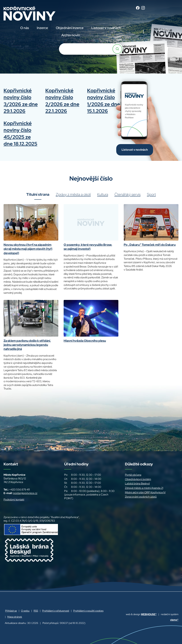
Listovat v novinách (106, 28)
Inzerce (42, 28)
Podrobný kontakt (14, 500)
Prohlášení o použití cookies (88, 611)
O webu (25, 611)
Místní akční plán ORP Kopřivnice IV (145, 492)
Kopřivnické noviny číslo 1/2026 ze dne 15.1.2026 (104, 101)
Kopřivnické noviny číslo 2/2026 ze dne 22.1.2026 (62, 101)
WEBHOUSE (149, 614)
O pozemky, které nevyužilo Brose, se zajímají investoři (88, 247)
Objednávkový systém (138, 479)
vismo (174, 620)
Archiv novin (71, 35)
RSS (36, 611)
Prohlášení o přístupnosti (56, 611)
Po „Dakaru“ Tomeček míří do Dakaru (150, 245)
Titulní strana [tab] (38, 195)
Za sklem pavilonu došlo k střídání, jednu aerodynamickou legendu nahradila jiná (27, 345)
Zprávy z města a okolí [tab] (73, 195)
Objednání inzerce (70, 28)
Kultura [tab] (103, 195)
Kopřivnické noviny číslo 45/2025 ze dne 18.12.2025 (20, 134)
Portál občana (133, 475)
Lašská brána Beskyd (137, 484)
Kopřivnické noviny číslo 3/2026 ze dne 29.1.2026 (21, 101)
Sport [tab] (151, 195)
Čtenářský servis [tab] (128, 195)
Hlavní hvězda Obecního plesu (85, 341)
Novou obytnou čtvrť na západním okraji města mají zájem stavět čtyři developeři (28, 249)
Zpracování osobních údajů (141, 497)
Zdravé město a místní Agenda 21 (144, 488)
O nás (25, 28)
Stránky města (164, 32)
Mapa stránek (15, 617)
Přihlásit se (11, 611)
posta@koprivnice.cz (25, 493)
